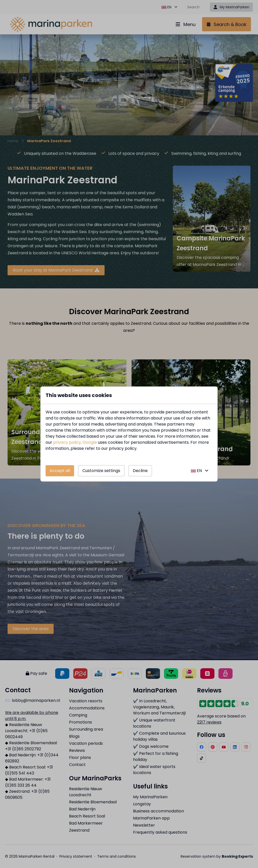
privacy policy (67, 442)
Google (90, 442)
